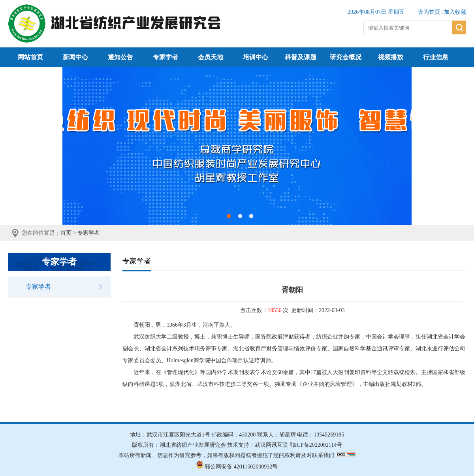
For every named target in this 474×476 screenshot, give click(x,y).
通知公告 (120, 57)
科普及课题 (301, 57)
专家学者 (166, 57)
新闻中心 (75, 57)
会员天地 (211, 57)
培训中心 (256, 57)
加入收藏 (455, 12)
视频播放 (391, 57)
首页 (66, 233)
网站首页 (30, 57)
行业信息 (436, 57)
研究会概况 (346, 57)
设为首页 (429, 12)
